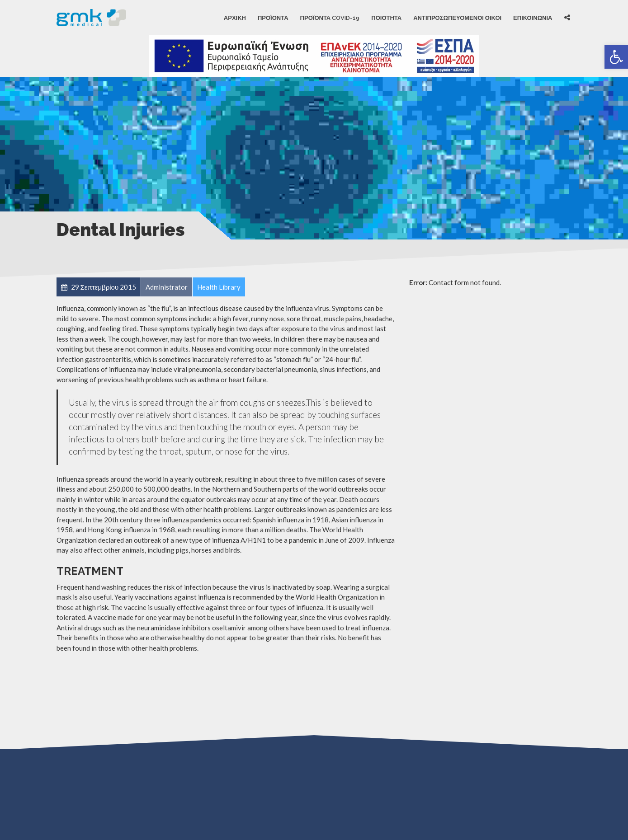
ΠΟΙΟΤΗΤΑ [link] (386, 17)
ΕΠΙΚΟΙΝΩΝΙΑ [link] (533, 17)
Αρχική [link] (235, 17)
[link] (616, 57)
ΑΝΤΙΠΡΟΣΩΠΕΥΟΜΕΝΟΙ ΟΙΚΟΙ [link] (457, 17)
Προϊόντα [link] (273, 17)
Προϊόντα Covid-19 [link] (330, 17)
